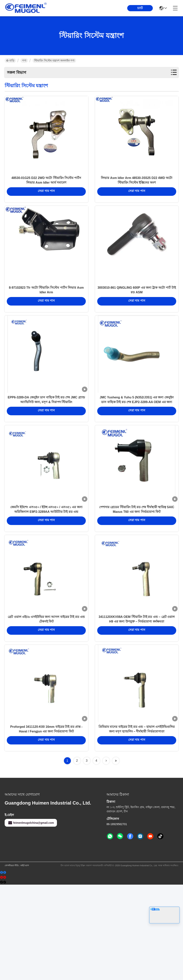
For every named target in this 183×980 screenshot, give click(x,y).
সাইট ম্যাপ (25, 961)
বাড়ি (10, 60)
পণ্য (24, 60)
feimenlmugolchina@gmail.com (31, 918)
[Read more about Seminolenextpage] (106, 856)
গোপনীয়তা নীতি (12, 961)
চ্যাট (140, 8)
